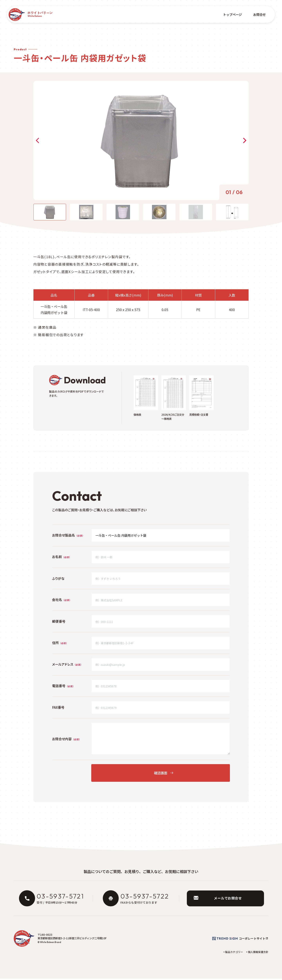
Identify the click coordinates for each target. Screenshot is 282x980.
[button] (39, 140)
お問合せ (258, 14)
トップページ (231, 14)
